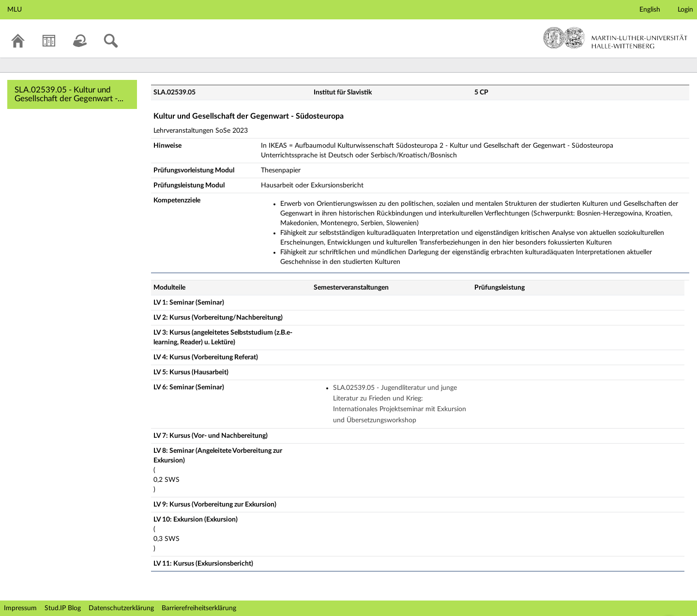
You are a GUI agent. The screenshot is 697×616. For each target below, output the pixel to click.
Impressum (20, 608)
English (650, 10)
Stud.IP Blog (63, 608)
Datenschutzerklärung (121, 608)
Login (685, 10)
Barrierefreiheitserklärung (199, 608)
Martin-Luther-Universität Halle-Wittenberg (615, 38)
